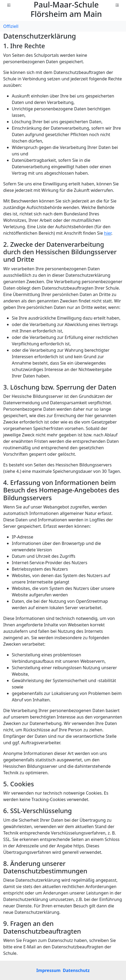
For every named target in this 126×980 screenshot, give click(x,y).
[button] (9, 5)
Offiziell (11, 26)
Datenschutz (76, 970)
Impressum (49, 970)
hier (108, 233)
